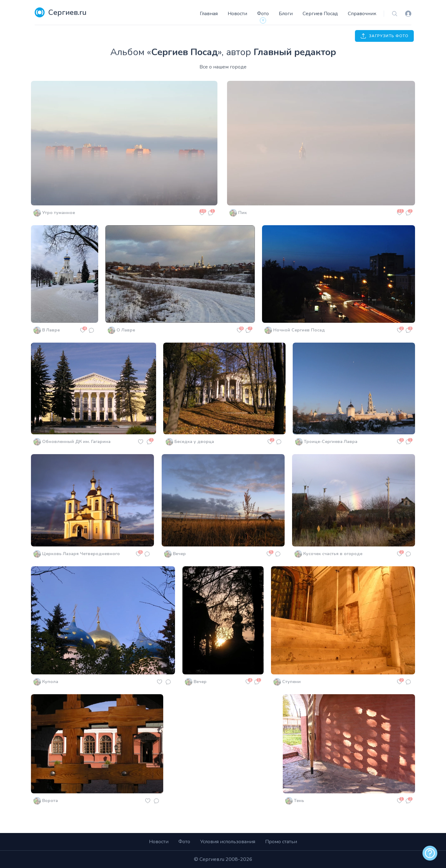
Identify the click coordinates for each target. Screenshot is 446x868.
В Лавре (51, 330)
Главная (209, 14)
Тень (299, 801)
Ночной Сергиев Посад (299, 330)
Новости (237, 14)
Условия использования (228, 842)
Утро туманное (59, 213)
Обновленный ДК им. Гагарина (76, 442)
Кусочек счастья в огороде (333, 554)
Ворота (50, 801)
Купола (50, 682)
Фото (263, 14)
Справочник (362, 14)
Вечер (179, 554)
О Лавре (126, 330)
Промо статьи (281, 842)
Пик (243, 213)
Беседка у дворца (194, 442)
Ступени (291, 682)
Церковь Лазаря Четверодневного (81, 554)
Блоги (286, 14)
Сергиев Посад (320, 14)
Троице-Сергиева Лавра (331, 442)
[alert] (430, 853)
